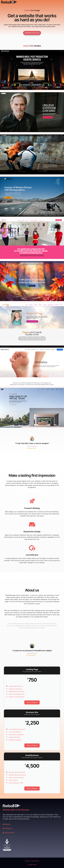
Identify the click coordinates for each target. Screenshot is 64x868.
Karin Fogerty (32, 446)
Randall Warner (32, 653)
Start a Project (32, 702)
